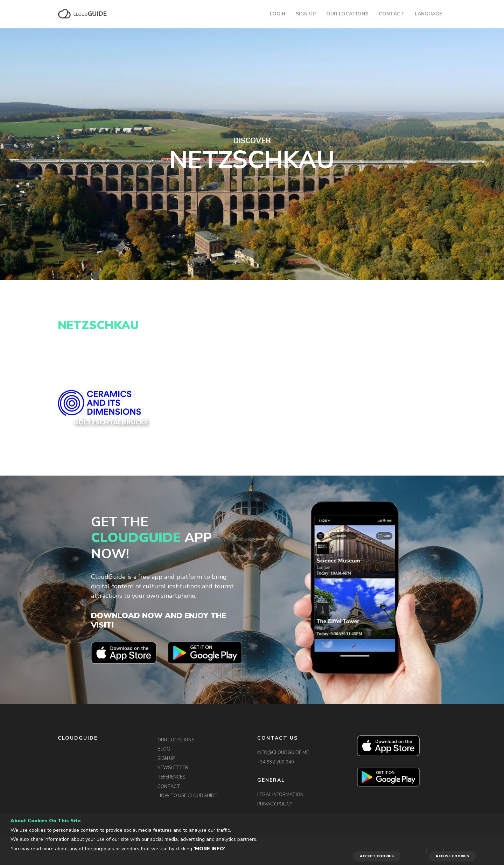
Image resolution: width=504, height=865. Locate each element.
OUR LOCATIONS (347, 14)
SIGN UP (306, 14)
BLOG (164, 749)
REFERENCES (171, 777)
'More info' (209, 849)
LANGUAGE (428, 14)
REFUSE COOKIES (452, 856)
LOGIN (278, 14)
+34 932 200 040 (276, 762)
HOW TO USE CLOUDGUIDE (187, 796)
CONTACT (391, 14)
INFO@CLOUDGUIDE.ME (283, 753)
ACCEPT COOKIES (377, 856)
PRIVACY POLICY (275, 804)
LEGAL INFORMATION (280, 795)
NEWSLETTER (173, 768)
